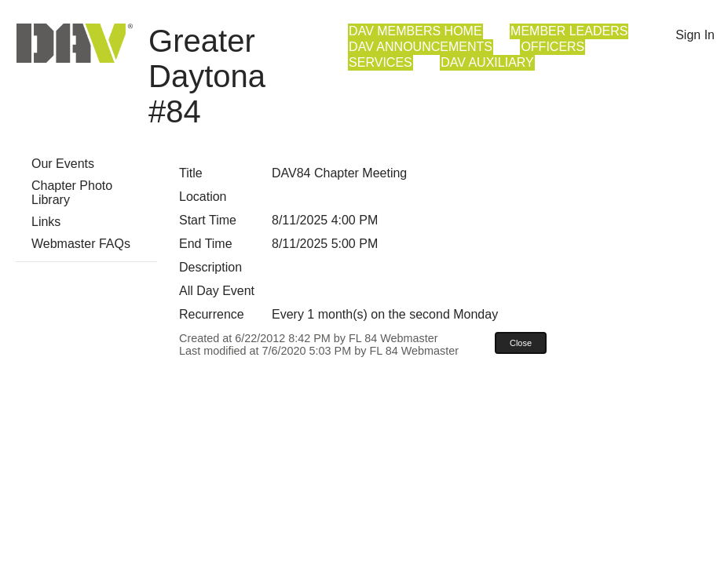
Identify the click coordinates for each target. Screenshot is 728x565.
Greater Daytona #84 (207, 76)
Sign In (695, 35)
